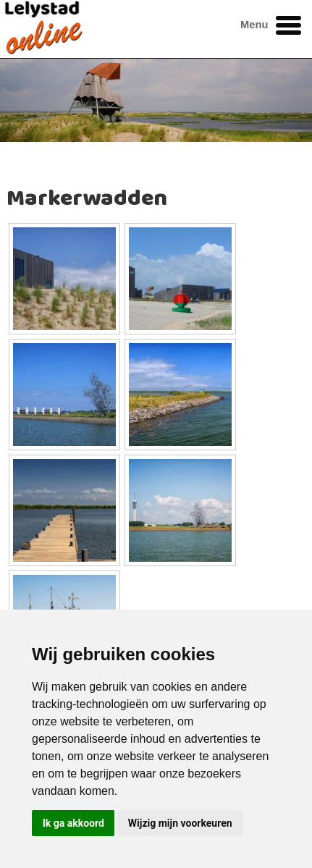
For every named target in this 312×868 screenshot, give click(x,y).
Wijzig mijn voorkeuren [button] (180, 823)
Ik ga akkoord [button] (73, 823)
